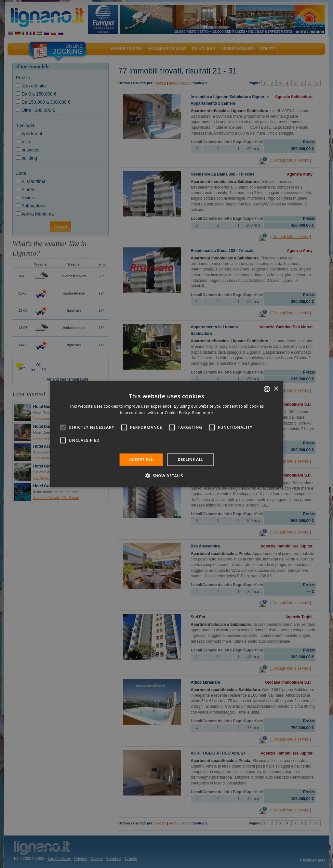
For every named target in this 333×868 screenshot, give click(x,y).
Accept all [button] (141, 460)
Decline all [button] (191, 460)
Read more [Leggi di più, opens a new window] (203, 413)
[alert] (166, 434)
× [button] (276, 389)
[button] (166, 476)
